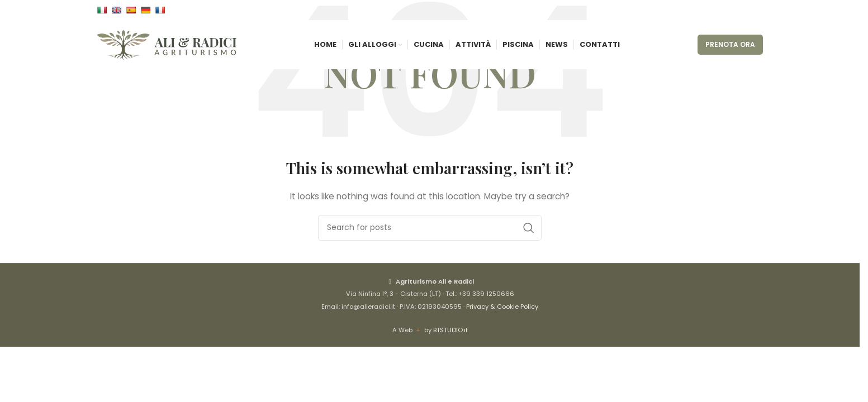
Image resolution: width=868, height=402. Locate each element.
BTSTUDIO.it (450, 330)
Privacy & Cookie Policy (502, 307)
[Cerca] (430, 228)
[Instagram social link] (743, 11)
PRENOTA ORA (730, 51)
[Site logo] (167, 51)
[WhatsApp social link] (756, 11)
